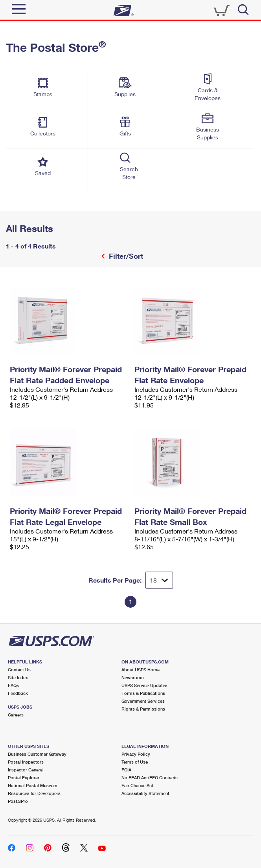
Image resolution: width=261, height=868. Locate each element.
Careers (16, 715)
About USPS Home (141, 670)
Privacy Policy (136, 754)
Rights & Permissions (143, 709)
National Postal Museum (33, 785)
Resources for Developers (34, 793)
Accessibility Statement (145, 793)
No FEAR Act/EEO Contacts (150, 778)
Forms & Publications (143, 693)
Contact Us (19, 670)
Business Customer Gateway (37, 754)
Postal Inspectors (26, 762)
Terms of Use (135, 762)
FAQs (13, 685)
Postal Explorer (24, 778)
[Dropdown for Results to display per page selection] (159, 580)
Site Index (18, 677)
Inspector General (26, 770)
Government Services (143, 701)
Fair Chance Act (137, 785)
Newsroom (133, 677)
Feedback (18, 693)
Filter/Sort (125, 256)
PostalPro (18, 801)
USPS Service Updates (144, 685)
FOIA (126, 770)
